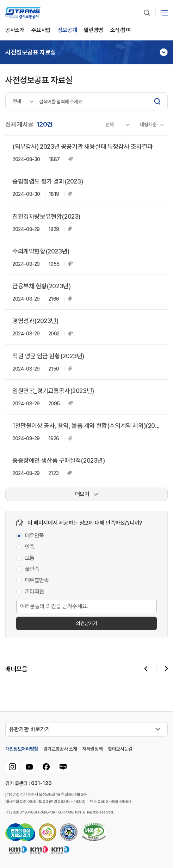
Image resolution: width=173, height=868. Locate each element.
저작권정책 (92, 749)
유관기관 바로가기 (30, 729)
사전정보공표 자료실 (31, 52)
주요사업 (41, 30)
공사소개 (15, 30)
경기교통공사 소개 (60, 749)
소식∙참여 (121, 30)
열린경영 (93, 30)
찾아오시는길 (120, 749)
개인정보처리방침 (22, 749)
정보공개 (67, 30)
